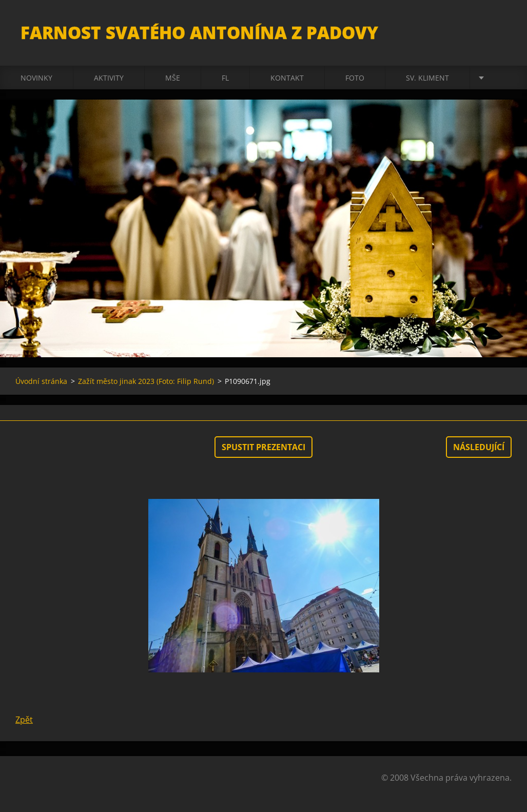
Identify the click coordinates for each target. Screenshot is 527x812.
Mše (173, 78)
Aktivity (109, 78)
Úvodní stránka (41, 381)
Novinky (36, 78)
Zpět (24, 720)
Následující (479, 447)
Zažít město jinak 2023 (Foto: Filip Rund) (146, 381)
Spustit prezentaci (263, 447)
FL (225, 78)
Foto (355, 78)
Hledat (500, 30)
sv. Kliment (427, 78)
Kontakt (287, 78)
